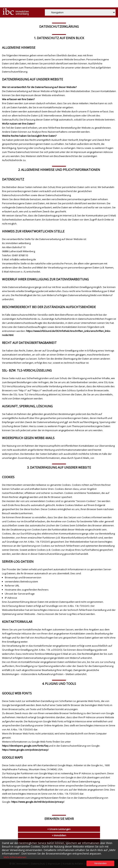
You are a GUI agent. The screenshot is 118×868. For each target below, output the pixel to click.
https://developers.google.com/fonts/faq (25, 746)
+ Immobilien (59, 835)
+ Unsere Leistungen (59, 829)
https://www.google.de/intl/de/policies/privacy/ (38, 802)
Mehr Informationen (15, 857)
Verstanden (100, 863)
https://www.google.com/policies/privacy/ (25, 750)
